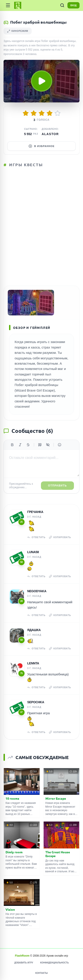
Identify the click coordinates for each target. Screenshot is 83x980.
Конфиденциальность (54, 963)
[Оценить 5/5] (58, 113)
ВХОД (73, 5)
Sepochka (36, 702)
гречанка (35, 512)
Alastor (50, 134)
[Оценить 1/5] (26, 113)
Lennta (33, 663)
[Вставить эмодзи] (60, 445)
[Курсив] (20, 445)
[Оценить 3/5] (42, 113)
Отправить (57, 486)
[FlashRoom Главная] (18, 5)
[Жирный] (12, 445)
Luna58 (33, 552)
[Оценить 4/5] (50, 113)
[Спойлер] (48, 445)
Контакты (41, 973)
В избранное (42, 146)
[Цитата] (40, 445)
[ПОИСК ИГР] (62, 5)
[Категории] (8, 5)
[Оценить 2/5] (34, 113)
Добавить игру (24, 963)
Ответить (36, 537)
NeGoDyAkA (37, 591)
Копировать (60, 537)
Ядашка (34, 630)
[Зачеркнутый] (28, 445)
